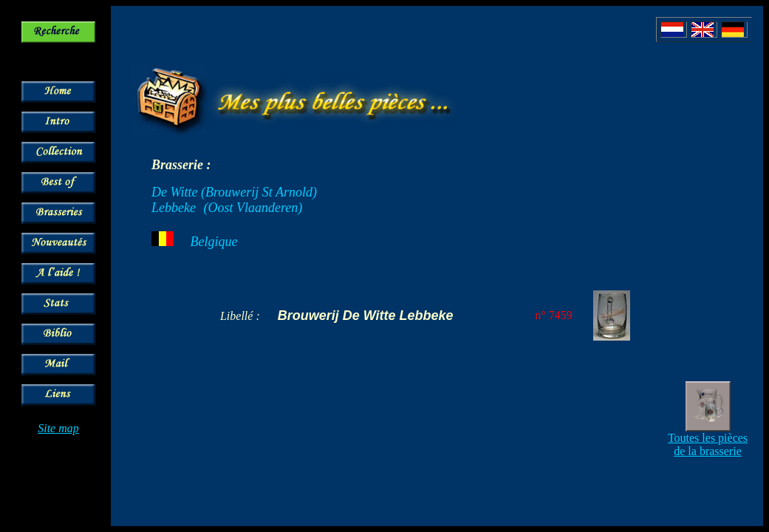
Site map (58, 428)
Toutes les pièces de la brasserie (708, 444)
